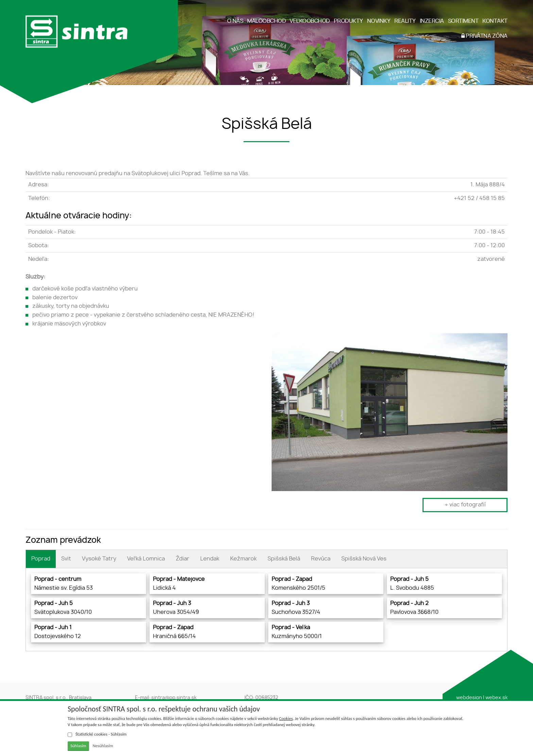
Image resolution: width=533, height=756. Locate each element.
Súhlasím (78, 746)
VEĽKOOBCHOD (310, 21)
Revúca (321, 559)
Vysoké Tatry (99, 559)
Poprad (41, 559)
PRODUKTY (348, 21)
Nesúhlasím (103, 746)
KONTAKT (495, 21)
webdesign (469, 698)
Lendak (210, 559)
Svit (66, 559)
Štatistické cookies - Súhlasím (97, 734)
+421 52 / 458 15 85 (479, 198)
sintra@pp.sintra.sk (174, 698)
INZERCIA (432, 21)
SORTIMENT (463, 21)
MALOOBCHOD (266, 21)
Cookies (286, 718)
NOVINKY (379, 21)
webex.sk (496, 698)
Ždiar (183, 559)
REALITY (405, 21)
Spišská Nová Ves (364, 559)
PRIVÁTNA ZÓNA (484, 36)
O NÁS (235, 21)
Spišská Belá (284, 559)
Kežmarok (243, 559)
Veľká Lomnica (146, 559)
